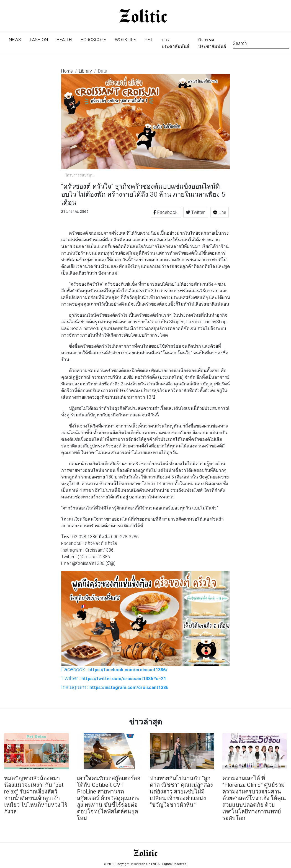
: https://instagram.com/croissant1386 (115, 687)
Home (67, 71)
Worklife (125, 40)
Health (64, 40)
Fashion (39, 40)
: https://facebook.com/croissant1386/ (114, 669)
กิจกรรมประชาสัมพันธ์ (212, 43)
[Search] (261, 43)
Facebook (166, 212)
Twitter (196, 212)
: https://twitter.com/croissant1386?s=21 (114, 678)
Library (85, 71)
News (17, 39)
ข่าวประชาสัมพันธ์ (175, 43)
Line (220, 212)
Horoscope (93, 40)
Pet (149, 40)
